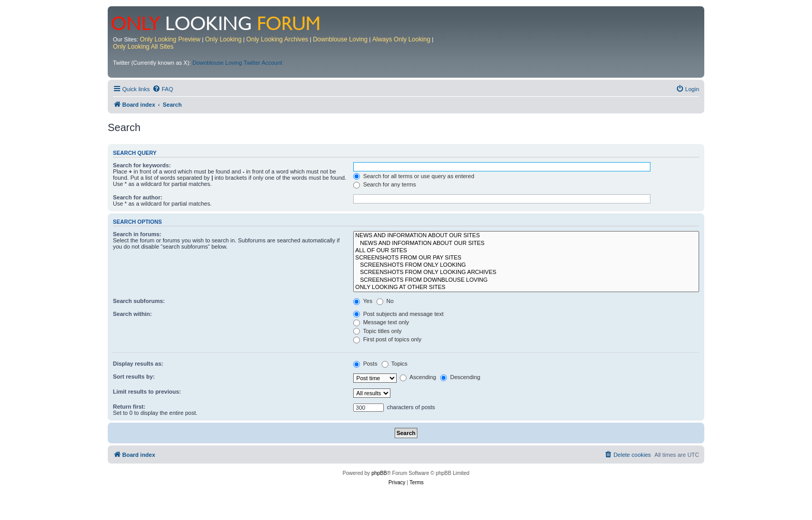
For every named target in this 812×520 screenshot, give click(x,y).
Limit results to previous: (147, 392)
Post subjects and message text (398, 314)
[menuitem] (163, 89)
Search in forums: (137, 234)
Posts (365, 364)
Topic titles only (377, 331)
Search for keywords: (142, 165)
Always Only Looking (401, 39)
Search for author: (137, 197)
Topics (395, 364)
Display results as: (138, 364)
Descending (460, 377)
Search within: (132, 314)
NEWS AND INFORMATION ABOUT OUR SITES (526, 236)
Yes (363, 301)
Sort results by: (134, 377)
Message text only (381, 322)
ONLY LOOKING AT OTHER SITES (526, 287)
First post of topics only (387, 339)
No (385, 301)
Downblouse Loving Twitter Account (237, 63)
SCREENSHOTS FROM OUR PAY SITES (526, 258)
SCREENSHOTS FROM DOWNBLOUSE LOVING (526, 280)
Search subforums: (139, 301)
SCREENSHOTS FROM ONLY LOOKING (526, 265)
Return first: (129, 407)
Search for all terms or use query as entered (414, 176)
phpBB (379, 473)
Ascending (418, 377)
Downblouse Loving (340, 39)
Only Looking (223, 39)
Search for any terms (385, 184)
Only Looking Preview (170, 39)
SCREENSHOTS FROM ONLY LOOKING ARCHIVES (526, 272)
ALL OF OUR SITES (526, 251)
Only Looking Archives (278, 39)
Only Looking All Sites (143, 47)
